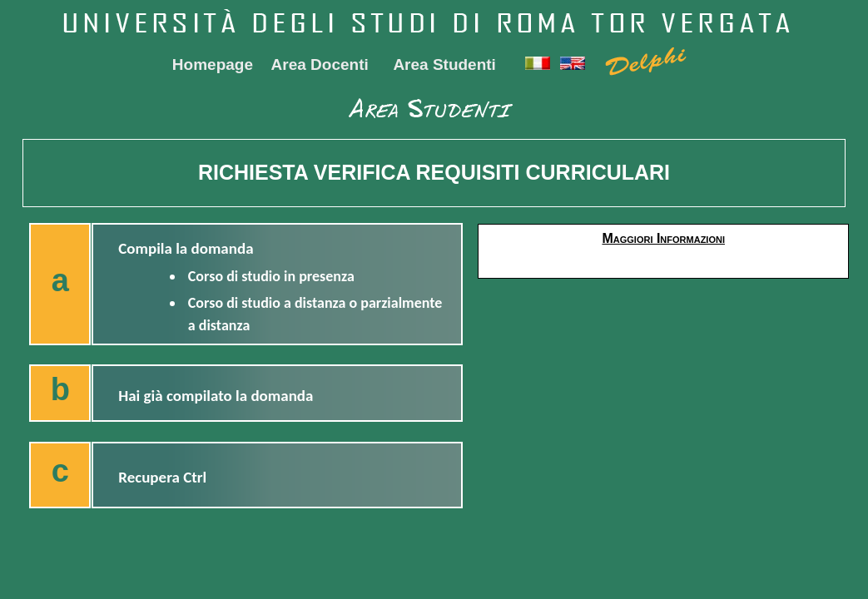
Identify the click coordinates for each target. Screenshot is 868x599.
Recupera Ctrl (162, 477)
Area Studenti (444, 64)
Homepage (213, 64)
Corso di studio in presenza (271, 276)
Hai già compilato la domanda (216, 396)
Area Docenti (320, 64)
